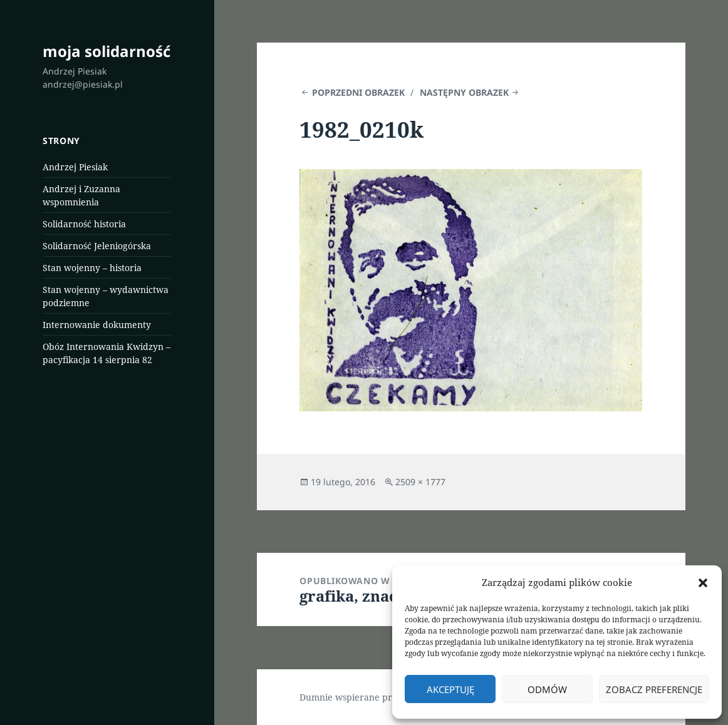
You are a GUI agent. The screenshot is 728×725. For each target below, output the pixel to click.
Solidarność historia (84, 224)
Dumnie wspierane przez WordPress (377, 697)
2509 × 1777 (420, 482)
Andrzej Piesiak (75, 167)
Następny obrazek (464, 92)
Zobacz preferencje (654, 689)
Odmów (547, 689)
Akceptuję (450, 689)
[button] (703, 583)
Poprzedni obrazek (358, 92)
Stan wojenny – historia (92, 268)
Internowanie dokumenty (97, 325)
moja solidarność (107, 51)
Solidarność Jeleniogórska (97, 246)
